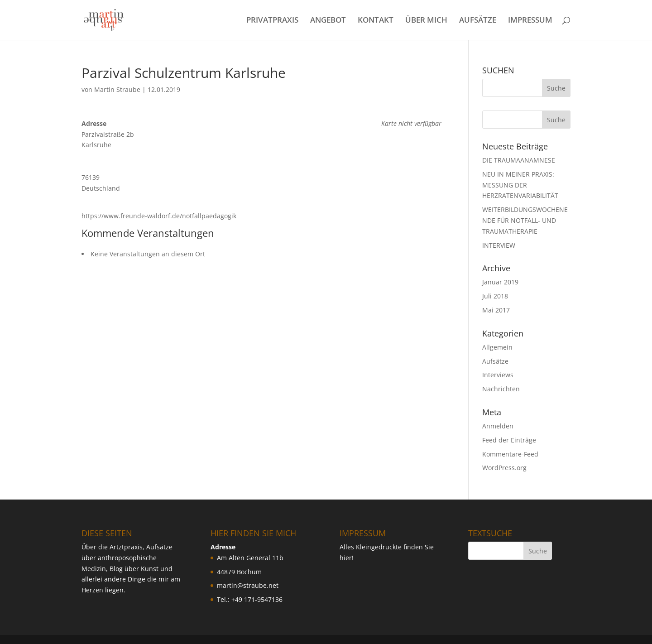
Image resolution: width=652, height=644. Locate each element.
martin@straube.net (248, 585)
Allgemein (497, 347)
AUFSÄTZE (478, 21)
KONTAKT (376, 21)
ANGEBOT (328, 21)
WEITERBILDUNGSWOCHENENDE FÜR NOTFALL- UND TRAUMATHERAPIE (525, 220)
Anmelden (498, 426)
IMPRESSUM (530, 21)
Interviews (498, 375)
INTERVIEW (499, 245)
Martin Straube (117, 89)
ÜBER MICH (426, 21)
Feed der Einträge (509, 440)
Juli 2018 (495, 296)
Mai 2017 (496, 310)
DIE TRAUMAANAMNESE (519, 160)
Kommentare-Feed (510, 454)
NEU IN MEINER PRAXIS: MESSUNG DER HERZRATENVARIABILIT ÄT (520, 185)
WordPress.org (504, 468)
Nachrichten (501, 389)
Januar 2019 (500, 282)
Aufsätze (495, 361)
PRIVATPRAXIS (272, 21)
